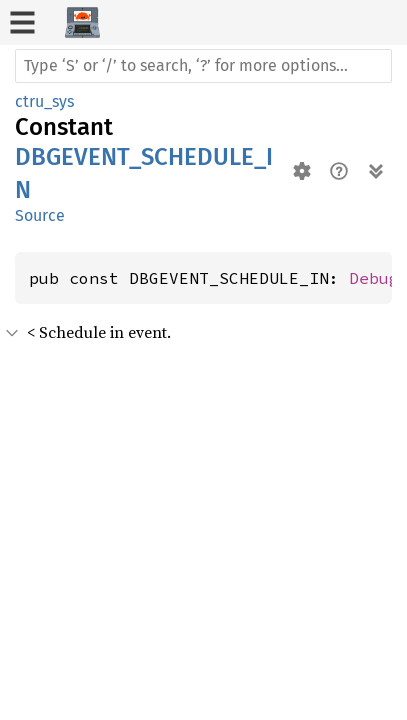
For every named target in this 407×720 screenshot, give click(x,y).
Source (40, 215)
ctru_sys (44, 101)
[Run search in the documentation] (203, 66)
